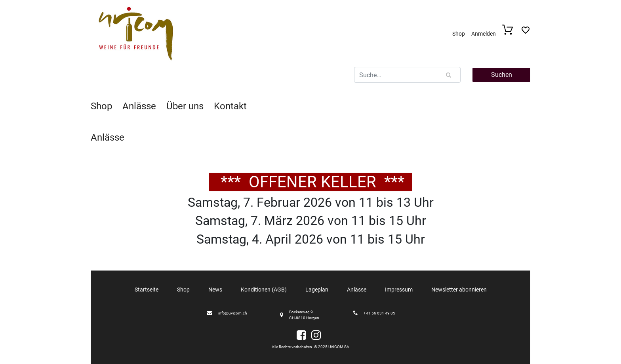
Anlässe (139, 106)
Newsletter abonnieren (459, 290)
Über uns (185, 106)
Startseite (147, 290)
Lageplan (317, 290)
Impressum (399, 290)
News (215, 290)
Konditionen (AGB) (264, 290)
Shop (459, 34)
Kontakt (230, 106)
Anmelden (484, 34)
